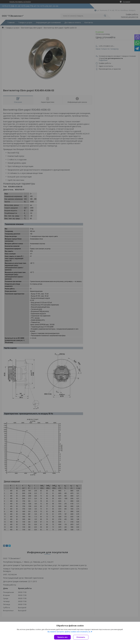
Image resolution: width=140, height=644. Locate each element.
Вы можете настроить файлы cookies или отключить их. (69, 632)
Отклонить (81, 637)
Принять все (62, 637)
